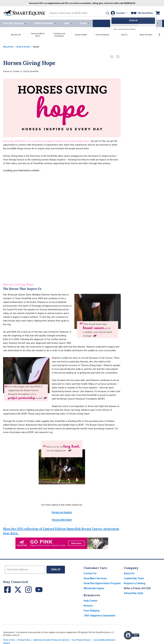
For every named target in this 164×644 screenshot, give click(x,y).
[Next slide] (159, 34)
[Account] (118, 13)
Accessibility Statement (104, 639)
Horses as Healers (62, 512)
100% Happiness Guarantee (99, 615)
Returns (88, 605)
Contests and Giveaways (59, 34)
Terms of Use (9, 639)
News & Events (146, 34)
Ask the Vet (16, 34)
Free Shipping (92, 610)
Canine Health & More (38, 34)
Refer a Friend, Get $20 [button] (137, 588)
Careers (7, 642)
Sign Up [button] (56, 569)
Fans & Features (103, 34)
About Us (129, 573)
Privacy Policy (24, 639)
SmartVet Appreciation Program (102, 583)
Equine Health (81, 34)
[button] (103, 13)
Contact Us (90, 573)
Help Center (91, 600)
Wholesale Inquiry (94, 588)
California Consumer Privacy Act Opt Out (51, 639)
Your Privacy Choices (81, 639)
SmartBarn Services (95, 578)
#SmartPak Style (134, 593)
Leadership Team (134, 578)
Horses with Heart (62, 519)
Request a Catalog (135, 583)
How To (124, 34)
